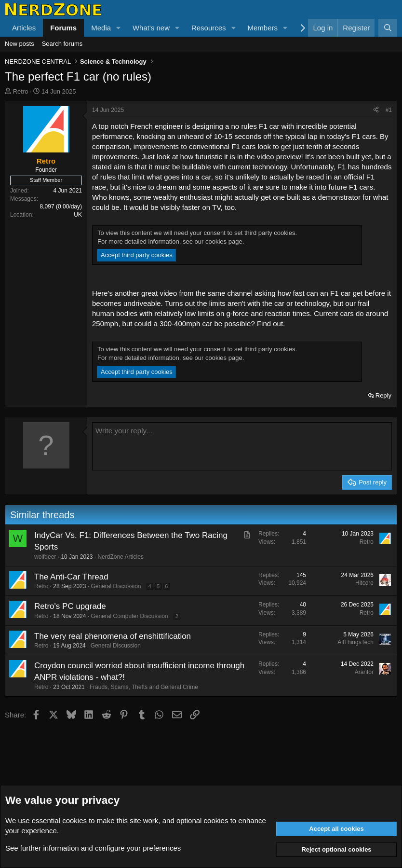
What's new (151, 28)
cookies (74, 820)
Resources (209, 28)
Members (262, 28)
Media (101, 28)
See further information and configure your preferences (93, 848)
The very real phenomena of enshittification (113, 636)
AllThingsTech (355, 642)
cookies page (224, 241)
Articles (24, 28)
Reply (383, 395)
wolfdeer (45, 557)
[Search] (388, 28)
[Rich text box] (242, 446)
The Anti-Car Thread (71, 577)
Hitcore (364, 583)
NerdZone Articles (120, 557)
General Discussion (116, 586)
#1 (389, 110)
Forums (63, 28)
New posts (20, 44)
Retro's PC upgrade (70, 606)
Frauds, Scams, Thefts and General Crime (144, 687)
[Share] (376, 110)
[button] (119, 28)
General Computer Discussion (129, 616)
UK (78, 215)
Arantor (364, 672)
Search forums (62, 44)
